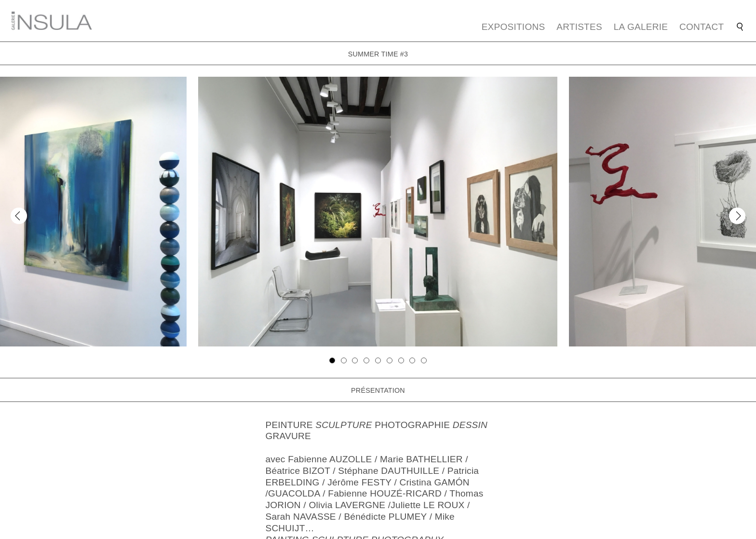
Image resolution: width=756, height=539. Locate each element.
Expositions (513, 27)
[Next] (737, 216)
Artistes (579, 27)
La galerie (641, 27)
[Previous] (19, 216)
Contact (702, 27)
